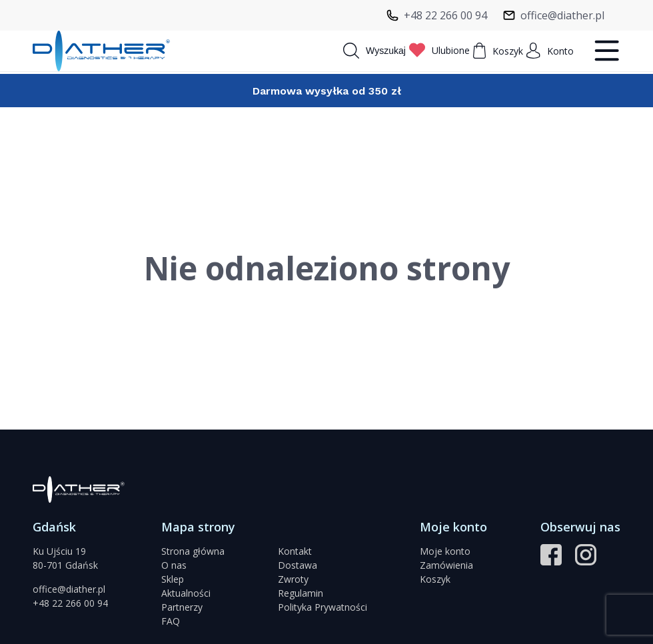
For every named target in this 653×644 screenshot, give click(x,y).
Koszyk (435, 579)
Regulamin (301, 593)
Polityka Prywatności (323, 607)
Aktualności (186, 593)
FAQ (171, 621)
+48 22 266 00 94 (70, 603)
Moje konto (445, 551)
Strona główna (193, 551)
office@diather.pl (69, 589)
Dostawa (298, 565)
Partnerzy (182, 607)
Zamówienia (446, 565)
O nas (174, 565)
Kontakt (295, 551)
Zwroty (293, 579)
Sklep (173, 579)
